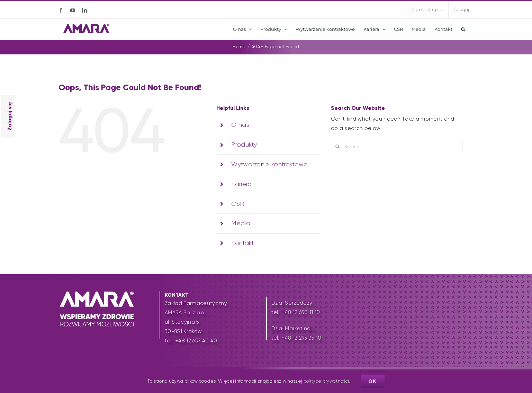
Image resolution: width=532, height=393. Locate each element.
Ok (373, 381)
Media (241, 223)
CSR (238, 204)
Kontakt (242, 243)
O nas (240, 125)
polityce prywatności (326, 381)
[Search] (337, 147)
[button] (463, 29)
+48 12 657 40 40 (196, 341)
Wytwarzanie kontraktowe (269, 164)
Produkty (244, 145)
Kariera (241, 184)
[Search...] (397, 147)
